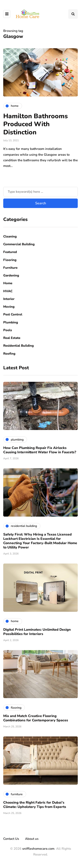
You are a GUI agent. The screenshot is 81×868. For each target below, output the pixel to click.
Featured (10, 252)
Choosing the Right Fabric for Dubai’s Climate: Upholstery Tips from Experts (35, 805)
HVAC (8, 291)
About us (32, 839)
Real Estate (12, 338)
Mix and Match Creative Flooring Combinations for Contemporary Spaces (36, 718)
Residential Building (18, 346)
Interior (9, 299)
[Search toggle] (73, 14)
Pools (8, 330)
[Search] (40, 192)
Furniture (10, 268)
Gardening (11, 275)
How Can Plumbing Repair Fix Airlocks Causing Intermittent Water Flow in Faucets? (40, 450)
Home (8, 283)
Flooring (10, 260)
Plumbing (11, 322)
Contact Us (11, 839)
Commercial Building (19, 244)
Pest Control (13, 314)
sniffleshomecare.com (38, 849)
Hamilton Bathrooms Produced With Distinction (36, 124)
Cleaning (10, 236)
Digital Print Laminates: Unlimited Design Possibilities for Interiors (37, 632)
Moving (9, 307)
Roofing (9, 354)
